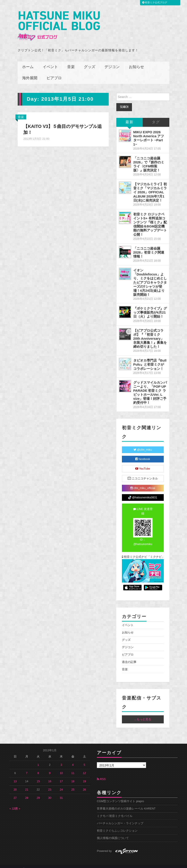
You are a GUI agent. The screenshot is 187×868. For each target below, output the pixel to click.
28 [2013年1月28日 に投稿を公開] (27, 793)
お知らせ (136, 62)
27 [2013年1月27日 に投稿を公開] (15, 793)
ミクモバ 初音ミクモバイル (115, 811)
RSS (101, 774)
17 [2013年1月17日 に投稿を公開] (61, 776)
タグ (156, 117)
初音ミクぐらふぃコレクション (117, 826)
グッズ (90, 62)
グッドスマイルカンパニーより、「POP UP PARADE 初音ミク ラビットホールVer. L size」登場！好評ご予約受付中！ (150, 387)
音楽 (71, 62)
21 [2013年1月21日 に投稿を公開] (27, 785)
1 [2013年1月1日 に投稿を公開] (38, 760)
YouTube (143, 464)
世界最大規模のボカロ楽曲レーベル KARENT (126, 803)
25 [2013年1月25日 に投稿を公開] (73, 785)
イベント (50, 62)
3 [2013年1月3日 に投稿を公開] (61, 760)
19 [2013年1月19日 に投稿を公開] (84, 776)
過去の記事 (129, 657)
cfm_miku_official (143, 483)
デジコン (112, 62)
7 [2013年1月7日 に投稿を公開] (27, 768)
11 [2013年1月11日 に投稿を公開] (73, 768)
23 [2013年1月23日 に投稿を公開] (50, 785)
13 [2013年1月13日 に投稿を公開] (15, 776)
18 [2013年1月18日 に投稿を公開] (73, 776)
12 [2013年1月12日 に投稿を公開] (84, 768)
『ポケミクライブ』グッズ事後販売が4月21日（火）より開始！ (150, 307)
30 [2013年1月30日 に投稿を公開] (50, 793)
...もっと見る (143, 714)
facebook (143, 454)
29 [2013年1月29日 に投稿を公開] (38, 793)
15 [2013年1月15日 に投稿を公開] (38, 776)
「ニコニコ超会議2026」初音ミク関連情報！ (149, 247)
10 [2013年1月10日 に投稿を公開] (61, 768)
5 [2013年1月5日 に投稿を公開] (84, 760)
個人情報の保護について (113, 833)
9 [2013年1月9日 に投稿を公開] (50, 768)
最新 (130, 117)
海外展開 (30, 73)
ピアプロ (54, 73)
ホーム (28, 62)
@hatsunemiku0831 (143, 492)
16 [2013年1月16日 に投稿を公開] (50, 776)
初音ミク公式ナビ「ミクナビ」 (143, 552)
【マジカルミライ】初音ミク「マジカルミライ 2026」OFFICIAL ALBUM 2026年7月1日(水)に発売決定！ (150, 187)
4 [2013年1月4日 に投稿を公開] (73, 760)
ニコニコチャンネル (143, 473)
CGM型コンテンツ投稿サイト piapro (120, 796)
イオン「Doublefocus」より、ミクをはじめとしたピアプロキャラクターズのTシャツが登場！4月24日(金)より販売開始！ (150, 277)
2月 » (17, 803)
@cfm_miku (143, 445)
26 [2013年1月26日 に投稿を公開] (84, 785)
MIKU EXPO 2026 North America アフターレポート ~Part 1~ (149, 133)
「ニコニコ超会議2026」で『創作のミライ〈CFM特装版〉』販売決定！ (149, 159)
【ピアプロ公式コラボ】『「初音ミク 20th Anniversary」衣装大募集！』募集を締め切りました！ (150, 333)
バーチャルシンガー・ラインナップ (120, 818)
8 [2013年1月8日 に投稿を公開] (38, 768)
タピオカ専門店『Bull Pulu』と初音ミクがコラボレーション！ (150, 359)
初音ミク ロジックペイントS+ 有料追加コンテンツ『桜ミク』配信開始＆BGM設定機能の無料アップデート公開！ (150, 219)
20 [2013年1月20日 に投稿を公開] (15, 785)
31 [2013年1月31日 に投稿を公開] (61, 793)
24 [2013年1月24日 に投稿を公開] (61, 785)
